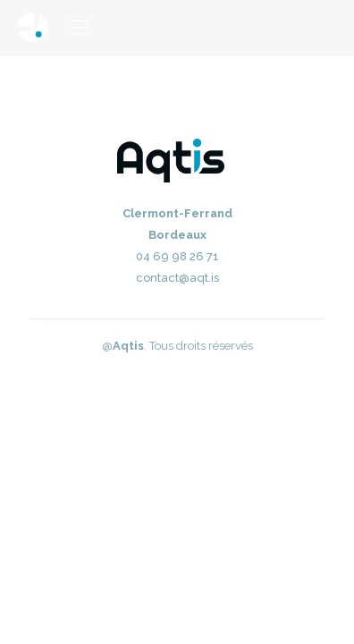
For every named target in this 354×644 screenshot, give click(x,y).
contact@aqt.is (177, 278)
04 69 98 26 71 (177, 256)
